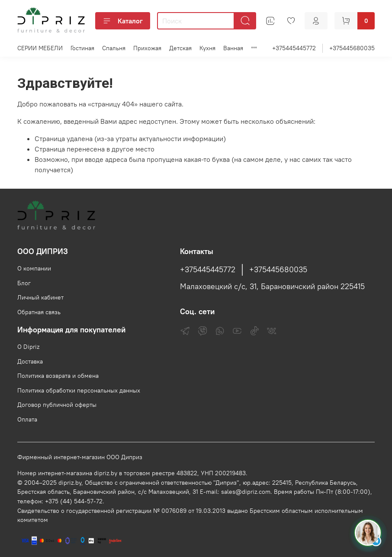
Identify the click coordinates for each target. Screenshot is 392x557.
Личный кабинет (40, 297)
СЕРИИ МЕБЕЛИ (40, 48)
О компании (34, 268)
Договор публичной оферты (57, 405)
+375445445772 (294, 48)
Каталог (123, 21)
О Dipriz (28, 347)
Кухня (207, 48)
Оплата (27, 419)
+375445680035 (352, 48)
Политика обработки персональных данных (79, 390)
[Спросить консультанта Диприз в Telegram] (368, 533)
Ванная (233, 48)
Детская (180, 48)
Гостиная (82, 48)
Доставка (30, 361)
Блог (24, 283)
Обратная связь (39, 312)
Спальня (114, 48)
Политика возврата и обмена (58, 376)
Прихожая (147, 48)
